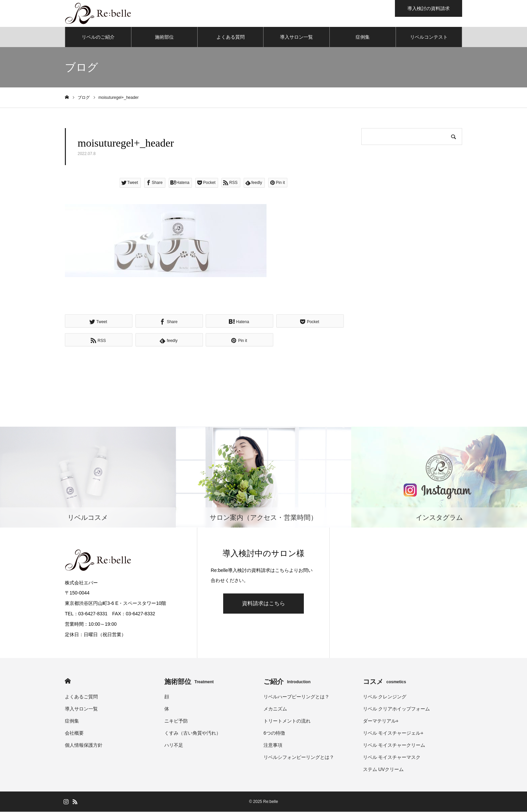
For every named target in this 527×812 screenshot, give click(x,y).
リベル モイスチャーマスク (392, 758)
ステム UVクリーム (383, 770)
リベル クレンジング (385, 697)
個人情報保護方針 (84, 745)
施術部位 (164, 37)
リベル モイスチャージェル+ (393, 733)
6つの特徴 (274, 733)
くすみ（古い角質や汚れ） (193, 733)
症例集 (363, 37)
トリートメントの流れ (287, 721)
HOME (68, 681)
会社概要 (74, 733)
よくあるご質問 (81, 697)
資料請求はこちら (263, 604)
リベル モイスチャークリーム (394, 745)
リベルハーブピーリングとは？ (296, 697)
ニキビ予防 (176, 721)
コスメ (385, 682)
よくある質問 (231, 37)
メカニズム (275, 709)
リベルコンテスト (429, 37)
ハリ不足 (174, 745)
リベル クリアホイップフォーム (397, 709)
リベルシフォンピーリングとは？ (299, 758)
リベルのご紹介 (98, 37)
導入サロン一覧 (296, 37)
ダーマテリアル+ (381, 721)
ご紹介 (287, 682)
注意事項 (273, 745)
